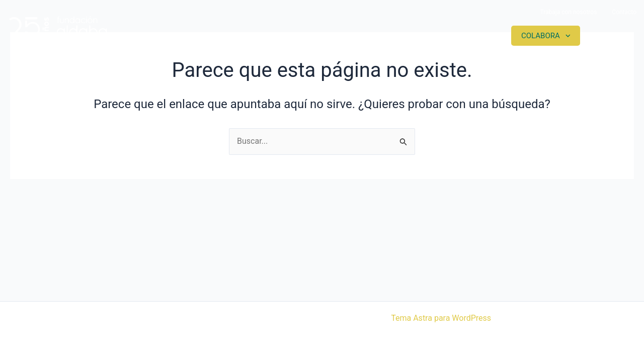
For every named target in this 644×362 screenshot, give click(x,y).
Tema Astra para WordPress (441, 318)
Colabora (541, 36)
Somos (324, 36)
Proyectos (390, 36)
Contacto (624, 12)
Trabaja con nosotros (568, 12)
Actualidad (466, 36)
